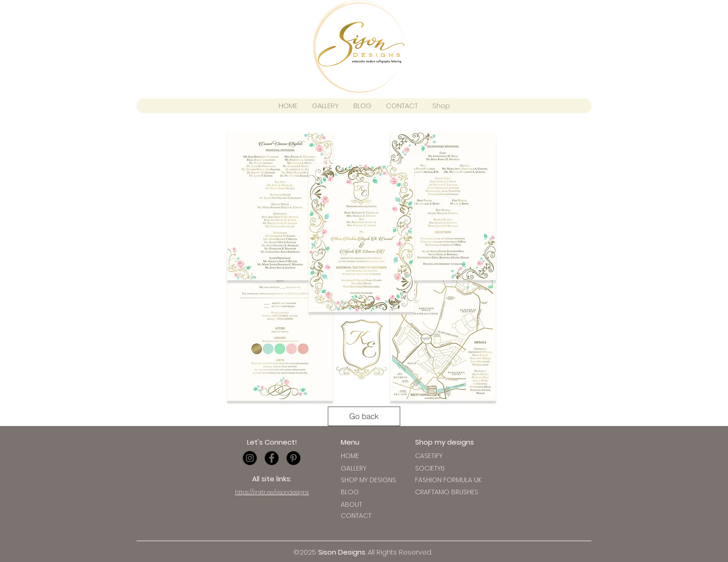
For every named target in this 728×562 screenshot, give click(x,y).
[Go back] (364, 416)
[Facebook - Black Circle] (272, 458)
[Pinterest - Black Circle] (293, 458)
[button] (429, 456)
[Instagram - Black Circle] (250, 458)
